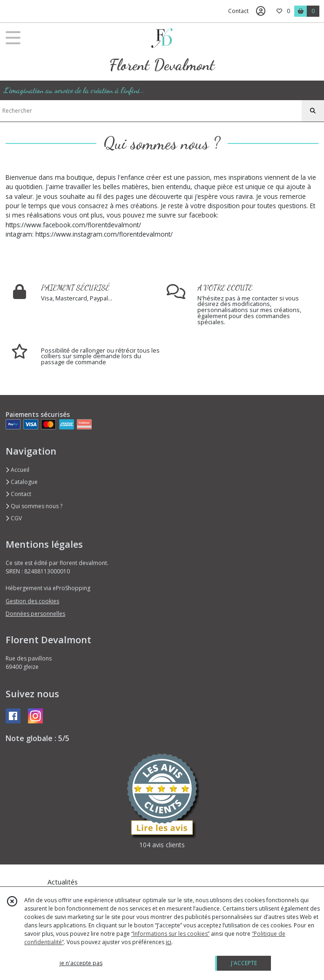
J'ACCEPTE (244, 963)
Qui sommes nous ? (34, 506)
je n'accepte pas (81, 963)
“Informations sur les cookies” (170, 934)
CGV (14, 518)
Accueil (17, 470)
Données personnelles (35, 614)
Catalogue (22, 482)
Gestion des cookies (32, 601)
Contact (238, 11)
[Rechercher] (313, 111)
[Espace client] (261, 11)
